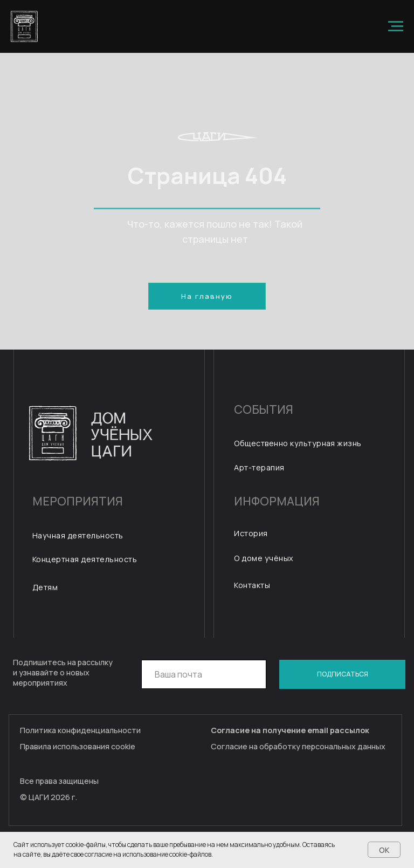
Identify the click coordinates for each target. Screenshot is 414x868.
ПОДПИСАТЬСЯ (343, 674)
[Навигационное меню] (396, 26)
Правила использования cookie (78, 746)
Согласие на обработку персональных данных (298, 746)
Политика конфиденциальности (80, 730)
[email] (204, 674)
